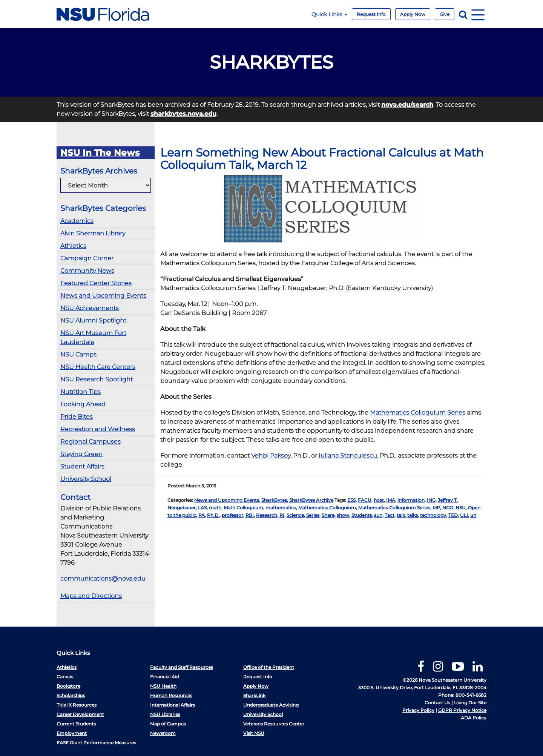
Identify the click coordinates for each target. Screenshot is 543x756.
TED (453, 515)
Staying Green (81, 454)
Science (295, 515)
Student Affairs (82, 466)
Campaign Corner (87, 258)
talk (401, 515)
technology (433, 515)
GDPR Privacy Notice (462, 710)
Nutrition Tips (81, 392)
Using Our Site (470, 703)
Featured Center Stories (96, 283)
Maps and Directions (91, 596)
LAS (202, 508)
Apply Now (413, 14)
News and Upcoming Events (103, 296)
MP (436, 508)
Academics (77, 221)
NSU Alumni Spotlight (93, 320)
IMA (391, 500)
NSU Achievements (90, 308)
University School (86, 479)
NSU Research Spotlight (97, 379)
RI (282, 515)
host (379, 500)
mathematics (281, 508)
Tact (390, 515)
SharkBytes (274, 500)
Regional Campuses (90, 442)
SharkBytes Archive (311, 500)
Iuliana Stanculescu (348, 456)
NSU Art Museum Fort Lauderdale (93, 337)
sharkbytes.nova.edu (183, 114)
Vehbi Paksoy (271, 456)
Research (267, 515)
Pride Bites (77, 417)
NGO (448, 508)
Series (313, 515)
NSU (461, 508)
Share (328, 515)
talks (413, 515)
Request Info (371, 14)
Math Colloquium (243, 508)
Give (445, 14)
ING (431, 500)
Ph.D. (213, 515)
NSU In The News (100, 153)
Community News (87, 271)
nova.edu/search (407, 105)
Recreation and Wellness (98, 429)
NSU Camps (78, 354)
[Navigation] (478, 14)
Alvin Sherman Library (93, 233)
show (343, 515)
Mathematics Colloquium (327, 508)
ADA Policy (474, 718)
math (215, 508)
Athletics (73, 246)
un (473, 515)
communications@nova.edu (103, 579)
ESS (351, 500)
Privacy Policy (418, 710)
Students (362, 515)
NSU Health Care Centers (98, 367)
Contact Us (437, 703)
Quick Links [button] (329, 14)
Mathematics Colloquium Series (418, 413)
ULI (464, 515)
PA (202, 515)
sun (378, 515)
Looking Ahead (83, 404)
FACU (365, 500)
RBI (250, 515)
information (411, 500)
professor (232, 515)
